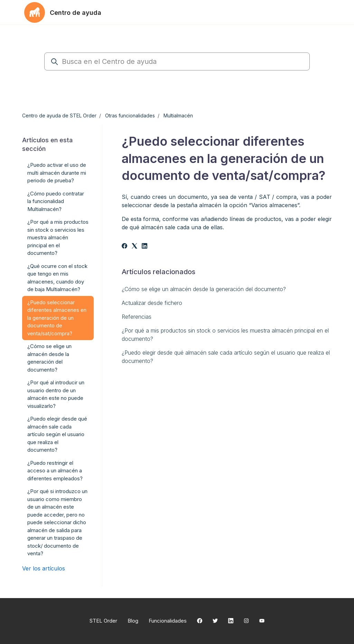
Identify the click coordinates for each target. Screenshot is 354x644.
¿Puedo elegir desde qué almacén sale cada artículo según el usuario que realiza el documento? (226, 357)
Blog (133, 621)
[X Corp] (134, 247)
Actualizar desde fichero (152, 303)
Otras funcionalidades (130, 116)
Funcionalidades (168, 621)
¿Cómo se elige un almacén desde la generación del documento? (204, 289)
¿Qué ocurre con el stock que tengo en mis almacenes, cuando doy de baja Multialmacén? (57, 278)
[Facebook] (124, 247)
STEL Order (103, 621)
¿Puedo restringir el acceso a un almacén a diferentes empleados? (55, 471)
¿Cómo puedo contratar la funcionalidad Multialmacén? (56, 201)
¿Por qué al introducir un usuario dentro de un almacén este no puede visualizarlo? (56, 394)
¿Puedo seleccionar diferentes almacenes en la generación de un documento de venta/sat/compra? (57, 318)
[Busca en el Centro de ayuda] (177, 61)
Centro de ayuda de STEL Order (59, 116)
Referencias (137, 317)
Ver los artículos (44, 568)
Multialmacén (178, 116)
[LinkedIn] (145, 247)
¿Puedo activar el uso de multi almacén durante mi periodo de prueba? (57, 173)
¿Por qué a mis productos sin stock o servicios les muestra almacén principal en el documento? (225, 335)
